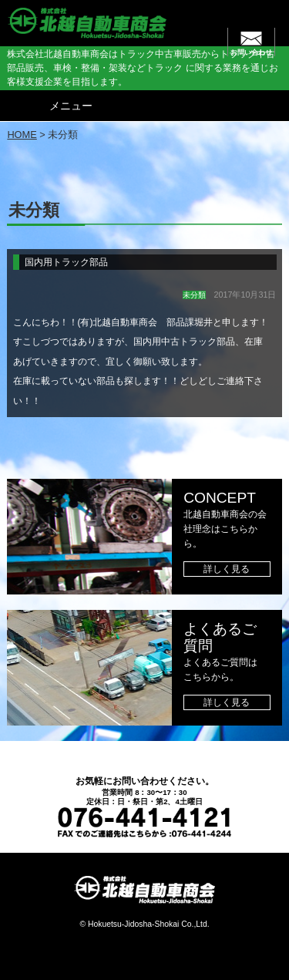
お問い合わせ (251, 52)
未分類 (194, 295)
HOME (22, 135)
